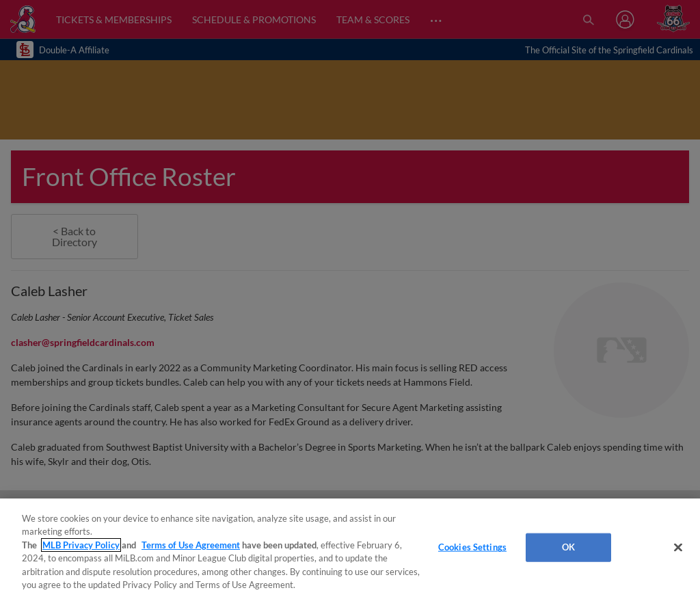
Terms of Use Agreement (191, 545)
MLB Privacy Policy (81, 545)
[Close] (678, 548)
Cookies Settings (472, 547)
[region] (350, 549)
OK (568, 547)
